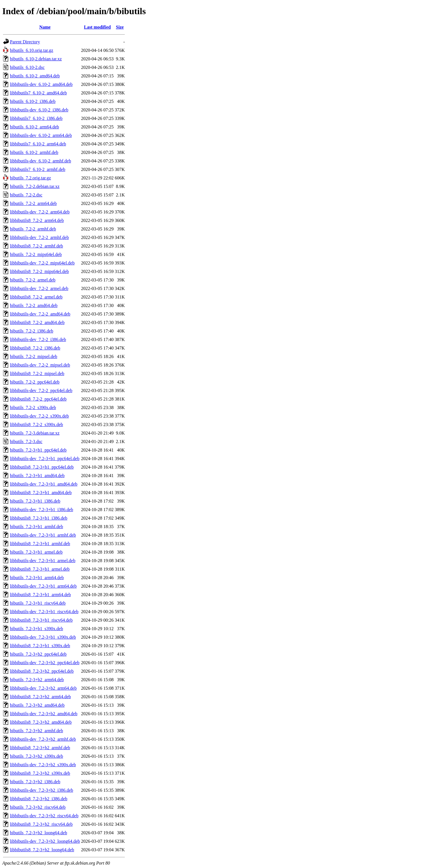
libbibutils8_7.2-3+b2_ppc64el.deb (42, 671)
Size (120, 27)
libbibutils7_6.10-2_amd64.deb (38, 93)
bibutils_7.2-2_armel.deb (33, 280)
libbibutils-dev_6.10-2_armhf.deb (40, 161)
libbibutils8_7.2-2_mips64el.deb (39, 271)
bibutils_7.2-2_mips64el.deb (36, 254)
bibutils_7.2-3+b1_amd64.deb (37, 476)
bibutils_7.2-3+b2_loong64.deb (39, 833)
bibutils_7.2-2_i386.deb (32, 331)
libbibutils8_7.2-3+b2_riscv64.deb (41, 824)
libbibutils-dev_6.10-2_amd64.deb (41, 84)
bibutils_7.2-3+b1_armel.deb (36, 552)
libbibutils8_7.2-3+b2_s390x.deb (40, 773)
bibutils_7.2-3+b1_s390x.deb (37, 629)
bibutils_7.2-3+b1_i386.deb (35, 501)
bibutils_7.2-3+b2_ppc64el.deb (38, 654)
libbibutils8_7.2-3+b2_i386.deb (39, 799)
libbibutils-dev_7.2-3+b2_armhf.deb (43, 739)
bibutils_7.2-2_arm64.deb (33, 203)
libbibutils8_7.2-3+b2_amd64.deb (41, 722)
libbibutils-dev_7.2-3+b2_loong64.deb (45, 841)
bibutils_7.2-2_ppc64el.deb (35, 382)
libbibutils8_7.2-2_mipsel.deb (37, 373)
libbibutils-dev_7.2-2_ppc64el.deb (41, 390)
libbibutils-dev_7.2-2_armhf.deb (39, 237)
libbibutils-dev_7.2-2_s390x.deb (39, 416)
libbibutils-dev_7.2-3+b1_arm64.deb (43, 586)
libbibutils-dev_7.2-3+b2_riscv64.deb (44, 816)
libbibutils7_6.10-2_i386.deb (36, 118)
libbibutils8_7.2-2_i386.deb (35, 348)
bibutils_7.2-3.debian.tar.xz (35, 433)
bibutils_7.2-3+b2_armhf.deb (37, 731)
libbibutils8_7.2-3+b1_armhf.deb (40, 544)
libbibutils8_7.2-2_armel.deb (36, 297)
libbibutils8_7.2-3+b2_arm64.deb (40, 697)
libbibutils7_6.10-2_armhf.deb (38, 169)
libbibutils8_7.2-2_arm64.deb (37, 220)
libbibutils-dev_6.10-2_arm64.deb (41, 135)
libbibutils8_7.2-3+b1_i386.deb (39, 518)
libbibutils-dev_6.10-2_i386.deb (39, 110)
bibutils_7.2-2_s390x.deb (33, 407)
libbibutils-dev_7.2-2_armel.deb (39, 288)
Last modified (97, 27)
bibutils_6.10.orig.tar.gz (32, 50)
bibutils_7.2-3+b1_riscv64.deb (38, 603)
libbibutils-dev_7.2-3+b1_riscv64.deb (44, 612)
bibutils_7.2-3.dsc (26, 442)
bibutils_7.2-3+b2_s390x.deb (37, 756)
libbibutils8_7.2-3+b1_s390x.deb (40, 646)
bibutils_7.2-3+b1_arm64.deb (37, 578)
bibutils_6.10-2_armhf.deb (34, 152)
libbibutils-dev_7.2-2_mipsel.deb (40, 365)
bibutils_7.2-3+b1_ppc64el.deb (38, 450)
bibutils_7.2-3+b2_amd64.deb (37, 705)
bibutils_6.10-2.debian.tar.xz (36, 59)
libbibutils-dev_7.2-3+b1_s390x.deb (43, 637)
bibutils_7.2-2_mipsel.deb (34, 356)
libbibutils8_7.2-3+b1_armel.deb (40, 569)
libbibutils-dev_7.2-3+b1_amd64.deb (44, 484)
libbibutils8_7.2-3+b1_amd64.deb (41, 493)
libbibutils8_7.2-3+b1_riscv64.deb (41, 620)
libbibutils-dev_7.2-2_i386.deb (38, 339)
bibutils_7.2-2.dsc (26, 195)
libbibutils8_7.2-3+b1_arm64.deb (40, 595)
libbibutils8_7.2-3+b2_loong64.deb (42, 850)
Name (45, 27)
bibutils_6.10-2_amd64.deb (35, 76)
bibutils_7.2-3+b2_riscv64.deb (38, 807)
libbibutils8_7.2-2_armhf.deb (37, 246)
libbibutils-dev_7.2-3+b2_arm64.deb (43, 688)
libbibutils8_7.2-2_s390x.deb (37, 425)
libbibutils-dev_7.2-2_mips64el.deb (42, 263)
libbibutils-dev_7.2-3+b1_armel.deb (43, 561)
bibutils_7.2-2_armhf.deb (33, 229)
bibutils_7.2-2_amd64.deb (34, 305)
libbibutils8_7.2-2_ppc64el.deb (38, 399)
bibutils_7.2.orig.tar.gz (30, 178)
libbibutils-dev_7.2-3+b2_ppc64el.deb (45, 663)
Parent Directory (25, 42)
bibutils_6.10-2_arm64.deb (34, 127)
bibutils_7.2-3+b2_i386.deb (35, 782)
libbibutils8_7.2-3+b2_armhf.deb (40, 748)
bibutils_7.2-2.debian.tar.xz (35, 186)
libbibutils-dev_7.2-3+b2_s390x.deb (43, 765)
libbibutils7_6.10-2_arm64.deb (38, 144)
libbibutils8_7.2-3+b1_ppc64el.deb (42, 467)
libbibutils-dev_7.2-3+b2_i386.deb (41, 790)
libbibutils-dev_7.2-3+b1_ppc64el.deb (45, 459)
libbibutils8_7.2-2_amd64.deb (37, 322)
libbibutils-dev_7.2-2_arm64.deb (40, 212)
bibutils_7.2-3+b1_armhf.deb (37, 527)
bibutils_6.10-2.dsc (27, 67)
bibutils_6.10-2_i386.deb (33, 101)
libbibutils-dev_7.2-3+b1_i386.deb (41, 510)
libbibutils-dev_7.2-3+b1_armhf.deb (43, 535)
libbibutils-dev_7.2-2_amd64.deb (40, 314)
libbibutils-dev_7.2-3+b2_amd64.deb (44, 714)
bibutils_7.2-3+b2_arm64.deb (37, 680)
